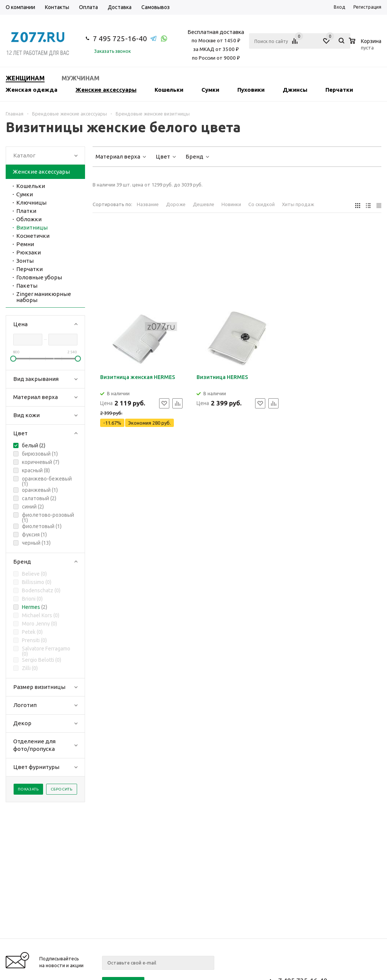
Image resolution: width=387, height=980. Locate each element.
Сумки (210, 90)
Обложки (29, 219)
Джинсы (295, 90)
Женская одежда (32, 90)
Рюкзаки (29, 252)
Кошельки (169, 90)
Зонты (25, 261)
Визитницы (32, 227)
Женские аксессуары (106, 90)
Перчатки (339, 90)
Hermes (31, 607)
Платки (26, 211)
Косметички (33, 236)
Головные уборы (39, 277)
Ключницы (31, 203)
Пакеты (27, 286)
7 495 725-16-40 (120, 39)
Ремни (25, 244)
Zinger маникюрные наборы (44, 297)
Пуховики (251, 90)
